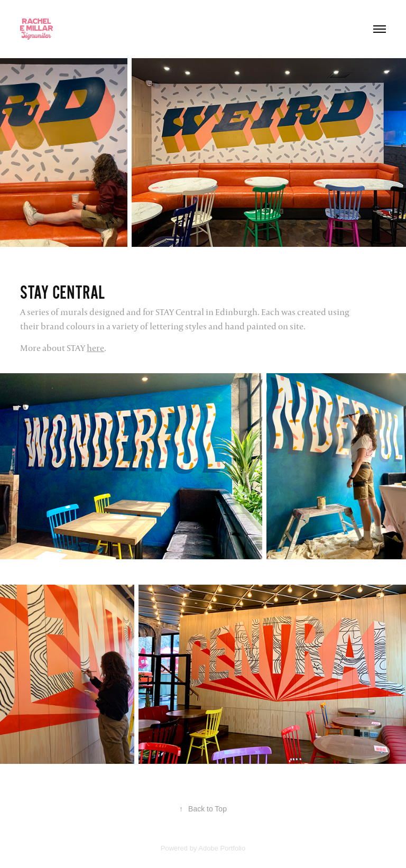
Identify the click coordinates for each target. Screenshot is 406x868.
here (95, 348)
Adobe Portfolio (222, 848)
